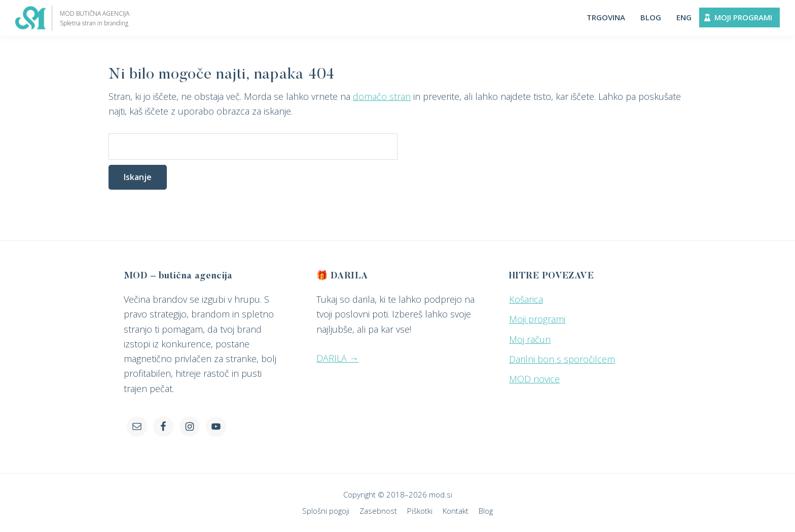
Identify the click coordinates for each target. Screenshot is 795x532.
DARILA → (337, 358)
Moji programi (537, 319)
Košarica (526, 299)
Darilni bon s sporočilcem (562, 359)
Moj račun (530, 339)
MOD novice (534, 379)
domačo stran (382, 96)
